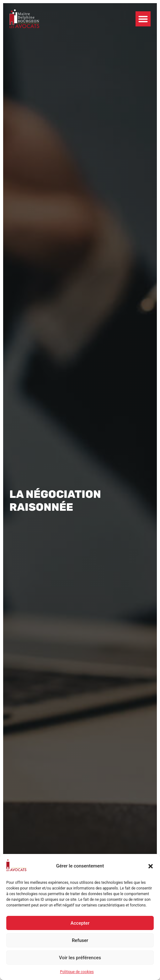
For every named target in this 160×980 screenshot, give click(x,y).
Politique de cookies (77, 972)
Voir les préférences (80, 958)
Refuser (80, 940)
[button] (151, 866)
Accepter (80, 923)
